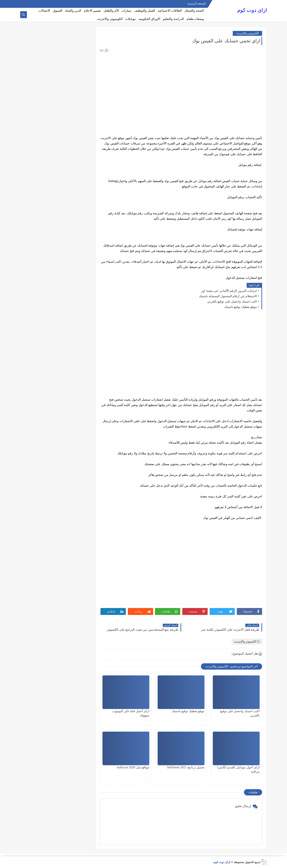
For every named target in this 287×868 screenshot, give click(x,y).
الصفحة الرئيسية (196, 4)
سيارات (126, 11)
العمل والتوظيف (145, 11)
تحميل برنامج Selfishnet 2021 (186, 767)
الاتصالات (44, 11)
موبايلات (130, 19)
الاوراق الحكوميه (149, 19)
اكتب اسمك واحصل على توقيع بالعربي (232, 302)
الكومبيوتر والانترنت (110, 19)
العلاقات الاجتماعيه (170, 11)
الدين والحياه (73, 11)
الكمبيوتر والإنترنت (247, 33)
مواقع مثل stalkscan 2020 (133, 767)
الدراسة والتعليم (173, 19)
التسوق (58, 11)
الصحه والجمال (194, 11)
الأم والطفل (111, 11)
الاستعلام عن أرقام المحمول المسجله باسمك (228, 296)
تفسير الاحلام (92, 11)
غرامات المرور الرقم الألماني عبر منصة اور (229, 291)
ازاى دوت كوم (252, 10)
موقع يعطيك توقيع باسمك (241, 307)
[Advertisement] (181, 85)
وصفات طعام (195, 19)
